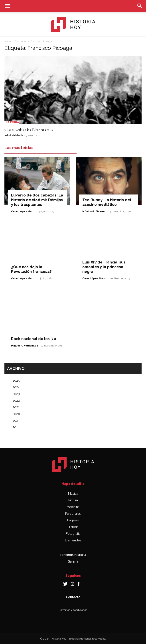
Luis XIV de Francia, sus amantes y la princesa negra (104, 267)
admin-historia (14, 135)
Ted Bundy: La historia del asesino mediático (107, 202)
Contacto (73, 597)
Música (73, 494)
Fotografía (73, 534)
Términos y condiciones (73, 610)
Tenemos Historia (73, 555)
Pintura (73, 500)
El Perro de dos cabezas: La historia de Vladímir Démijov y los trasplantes (37, 200)
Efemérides (73, 540)
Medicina (73, 507)
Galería (73, 561)
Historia (12, 122)
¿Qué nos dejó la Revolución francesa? (31, 269)
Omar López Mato (23, 212)
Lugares (73, 520)
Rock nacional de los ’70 (34, 339)
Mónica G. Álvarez (94, 212)
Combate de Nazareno (29, 129)
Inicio (8, 41)
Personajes (73, 514)
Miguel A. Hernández (25, 346)
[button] (8, 6)
